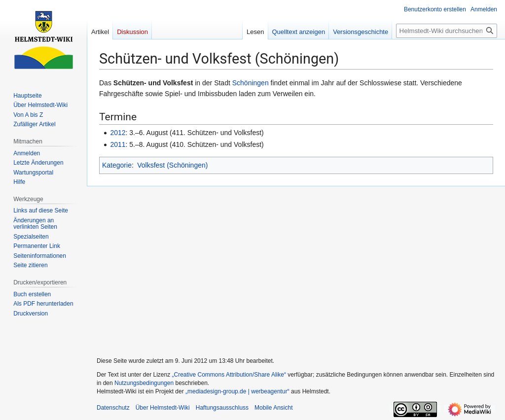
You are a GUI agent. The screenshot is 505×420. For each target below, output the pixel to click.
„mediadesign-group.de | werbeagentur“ (237, 391)
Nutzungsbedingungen (144, 383)
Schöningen (251, 83)
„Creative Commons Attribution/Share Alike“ (229, 375)
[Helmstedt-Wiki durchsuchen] (447, 31)
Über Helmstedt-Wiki (163, 408)
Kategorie (117, 165)
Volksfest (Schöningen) (172, 165)
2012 (118, 133)
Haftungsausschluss (222, 408)
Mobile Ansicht (273, 408)
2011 (118, 144)
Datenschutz (113, 408)
